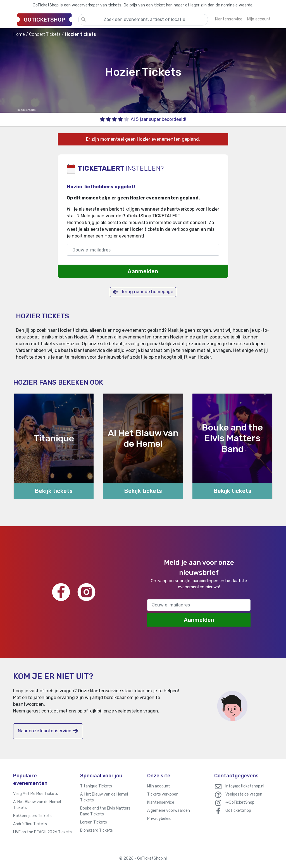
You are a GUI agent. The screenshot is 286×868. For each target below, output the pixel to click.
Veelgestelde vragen (244, 794)
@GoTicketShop (240, 802)
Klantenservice (161, 802)
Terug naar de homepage (143, 292)
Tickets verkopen (163, 794)
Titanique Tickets (96, 786)
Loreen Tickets (94, 822)
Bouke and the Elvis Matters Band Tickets (105, 811)
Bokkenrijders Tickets (32, 816)
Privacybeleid (159, 819)
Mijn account (159, 786)
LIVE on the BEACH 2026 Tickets (42, 832)
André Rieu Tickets (30, 824)
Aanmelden (143, 271)
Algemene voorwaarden (169, 811)
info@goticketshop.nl (245, 786)
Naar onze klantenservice (48, 731)
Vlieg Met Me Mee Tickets (36, 794)
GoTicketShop (238, 811)
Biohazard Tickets (96, 830)
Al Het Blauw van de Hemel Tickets (37, 805)
